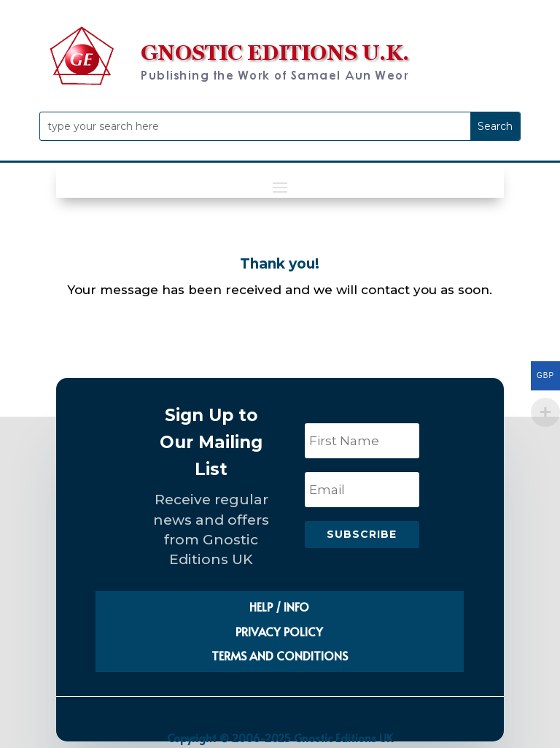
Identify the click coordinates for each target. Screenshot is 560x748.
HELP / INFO (279, 606)
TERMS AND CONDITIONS (280, 655)
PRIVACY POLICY (279, 631)
